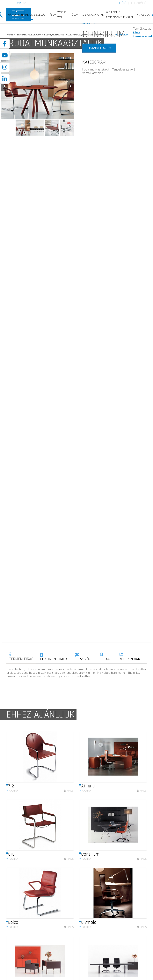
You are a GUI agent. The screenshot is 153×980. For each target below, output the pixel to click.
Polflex (12, 795)
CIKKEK (101, 15)
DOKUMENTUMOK (54, 657)
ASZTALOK (35, 35)
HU (19, 3)
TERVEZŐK (83, 657)
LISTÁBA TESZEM (99, 48)
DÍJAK (105, 657)
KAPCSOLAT (144, 15)
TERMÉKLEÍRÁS (21, 657)
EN (25, 3)
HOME (10, 35)
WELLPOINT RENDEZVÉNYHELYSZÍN (119, 15)
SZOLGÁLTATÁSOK (45, 15)
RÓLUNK (75, 15)
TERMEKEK (21, 35)
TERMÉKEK (27, 15)
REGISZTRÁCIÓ (138, 3)
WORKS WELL (62, 15)
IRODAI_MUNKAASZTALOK (58, 35)
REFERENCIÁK (89, 15)
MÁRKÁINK (14, 15)
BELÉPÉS (122, 3)
